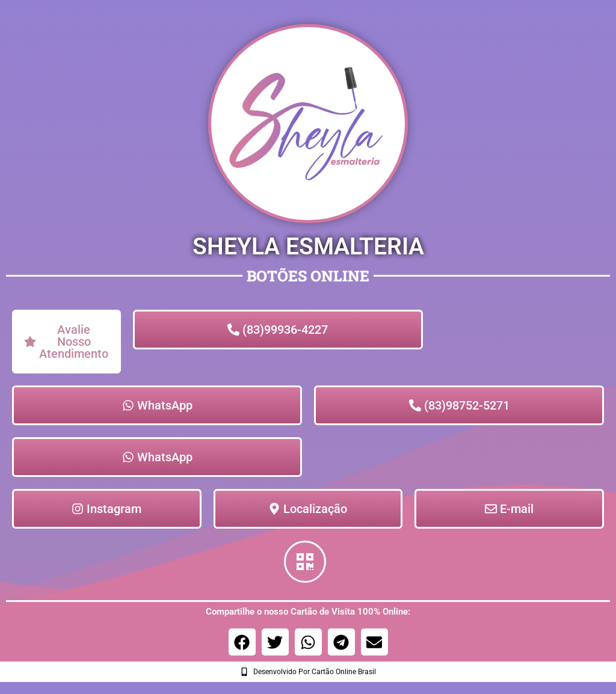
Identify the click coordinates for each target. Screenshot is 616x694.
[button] (242, 642)
